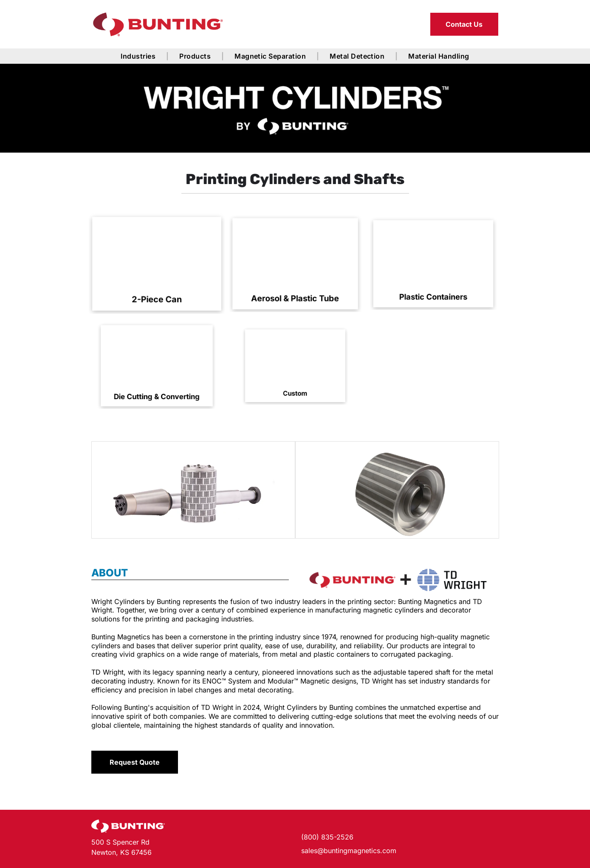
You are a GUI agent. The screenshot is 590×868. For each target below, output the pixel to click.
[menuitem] (139, 56)
